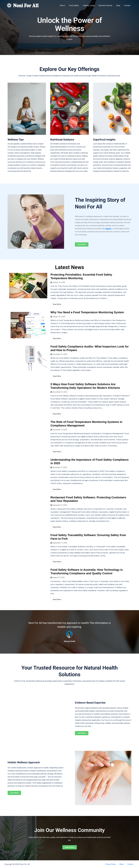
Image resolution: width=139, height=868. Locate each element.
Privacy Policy (114, 864)
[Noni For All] (23, 5)
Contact (128, 5)
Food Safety (76, 5)
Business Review (107, 5)
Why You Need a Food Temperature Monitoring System (87, 312)
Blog (119, 5)
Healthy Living (91, 5)
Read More (57, 304)
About (65, 5)
